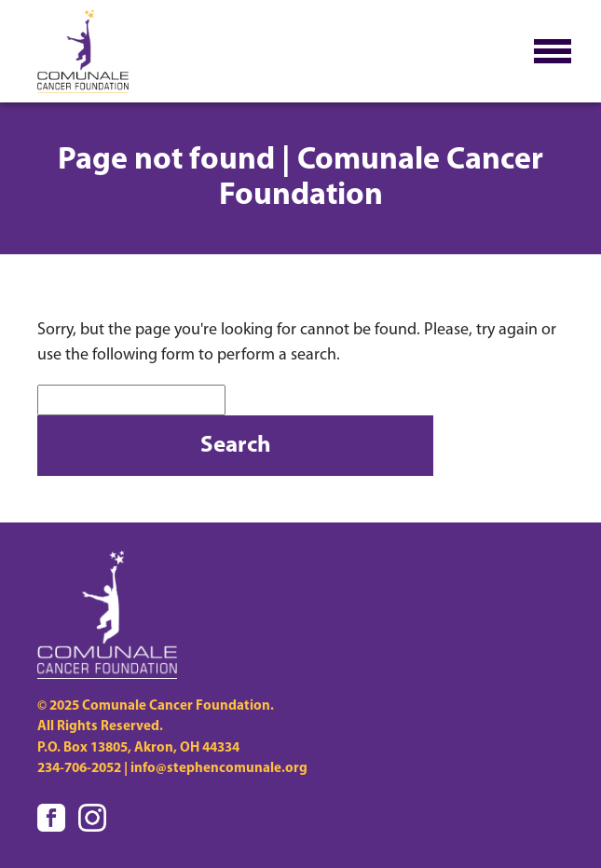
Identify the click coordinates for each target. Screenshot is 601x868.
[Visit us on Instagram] (92, 818)
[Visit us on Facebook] (51, 818)
